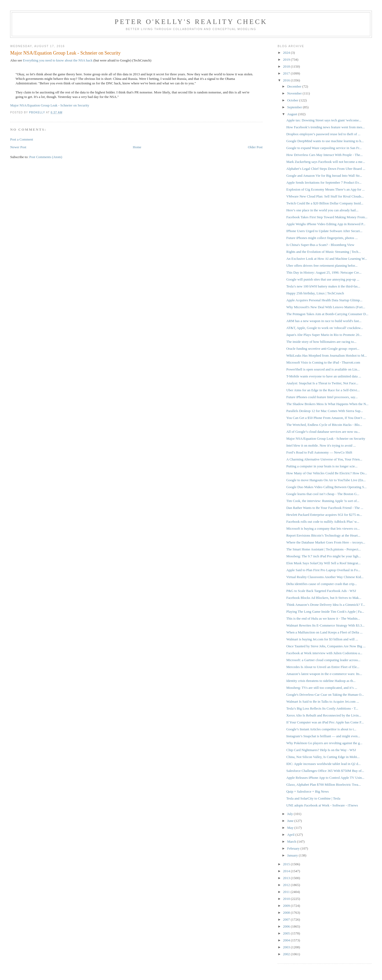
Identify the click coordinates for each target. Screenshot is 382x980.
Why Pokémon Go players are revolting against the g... (324, 743)
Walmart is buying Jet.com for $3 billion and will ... (322, 639)
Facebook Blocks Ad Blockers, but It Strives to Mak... (324, 598)
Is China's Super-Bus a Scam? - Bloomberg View (320, 245)
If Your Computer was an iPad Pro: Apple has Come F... (325, 722)
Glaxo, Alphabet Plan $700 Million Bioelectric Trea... (324, 785)
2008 (287, 913)
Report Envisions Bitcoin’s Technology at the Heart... (323, 535)
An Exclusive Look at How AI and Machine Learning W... (327, 259)
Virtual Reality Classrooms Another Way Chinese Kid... (325, 577)
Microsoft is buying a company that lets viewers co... (323, 528)
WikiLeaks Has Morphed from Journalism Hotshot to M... (327, 355)
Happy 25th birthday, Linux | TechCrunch (315, 293)
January (293, 855)
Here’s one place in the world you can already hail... (322, 210)
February (294, 848)
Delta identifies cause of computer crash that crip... (322, 584)
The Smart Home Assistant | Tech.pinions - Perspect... (324, 549)
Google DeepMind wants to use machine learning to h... (325, 141)
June (291, 821)
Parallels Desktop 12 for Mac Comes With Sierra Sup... (325, 411)
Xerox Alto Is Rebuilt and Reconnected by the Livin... (324, 715)
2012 (287, 885)
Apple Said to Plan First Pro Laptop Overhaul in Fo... (323, 570)
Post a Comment (22, 139)
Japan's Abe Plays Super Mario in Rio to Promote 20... (324, 335)
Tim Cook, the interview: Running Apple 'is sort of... (323, 501)
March (292, 841)
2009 (287, 906)
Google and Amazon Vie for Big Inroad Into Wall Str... (324, 176)
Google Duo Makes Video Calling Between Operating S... (327, 487)
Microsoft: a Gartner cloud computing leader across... (323, 660)
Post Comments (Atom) (46, 157)
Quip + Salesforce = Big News (308, 791)
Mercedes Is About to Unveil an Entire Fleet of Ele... (323, 667)
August (293, 114)
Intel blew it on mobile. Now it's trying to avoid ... (321, 445)
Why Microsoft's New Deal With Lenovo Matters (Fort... (326, 307)
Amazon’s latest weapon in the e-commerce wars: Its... (324, 674)
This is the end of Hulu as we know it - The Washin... (323, 618)
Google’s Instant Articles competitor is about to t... (321, 729)
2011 (287, 892)
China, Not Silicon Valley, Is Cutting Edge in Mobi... (323, 757)
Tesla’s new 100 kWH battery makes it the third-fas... (323, 286)
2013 (287, 878)
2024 (287, 53)
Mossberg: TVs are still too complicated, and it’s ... (322, 688)
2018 (287, 66)
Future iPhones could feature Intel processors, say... (322, 397)
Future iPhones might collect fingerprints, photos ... (322, 238)
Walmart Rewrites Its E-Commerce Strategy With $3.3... (326, 625)
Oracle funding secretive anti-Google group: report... (323, 349)
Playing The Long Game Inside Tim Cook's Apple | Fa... (325, 612)
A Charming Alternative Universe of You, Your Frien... (324, 459)
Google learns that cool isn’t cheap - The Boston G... (323, 494)
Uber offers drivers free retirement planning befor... (322, 265)
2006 (287, 926)
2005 (287, 933)
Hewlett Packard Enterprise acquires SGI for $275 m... (324, 515)
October (293, 100)
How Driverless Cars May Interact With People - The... (325, 155)
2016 (287, 80)
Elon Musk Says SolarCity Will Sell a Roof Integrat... (324, 563)
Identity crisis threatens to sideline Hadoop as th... (321, 681)
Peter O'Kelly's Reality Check (191, 22)
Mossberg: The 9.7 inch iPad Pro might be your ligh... (324, 556)
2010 (287, 899)
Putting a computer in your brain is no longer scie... (322, 466)
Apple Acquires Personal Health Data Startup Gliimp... (324, 300)
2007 (287, 919)
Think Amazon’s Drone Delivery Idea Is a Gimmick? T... (326, 605)
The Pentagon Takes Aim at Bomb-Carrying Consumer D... (327, 314)
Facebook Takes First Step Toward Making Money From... (327, 217)
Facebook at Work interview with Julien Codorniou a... (324, 653)
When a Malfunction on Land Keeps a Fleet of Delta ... (324, 632)
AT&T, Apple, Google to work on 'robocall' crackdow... (325, 328)
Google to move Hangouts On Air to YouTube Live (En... (326, 480)
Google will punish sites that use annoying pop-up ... (323, 279)
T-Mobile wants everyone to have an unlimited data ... (324, 376)
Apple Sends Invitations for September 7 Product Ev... (324, 182)
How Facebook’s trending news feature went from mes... (326, 127)
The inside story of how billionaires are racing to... (321, 342)
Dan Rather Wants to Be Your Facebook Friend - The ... (325, 508)
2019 (287, 59)
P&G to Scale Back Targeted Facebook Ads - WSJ (321, 591)
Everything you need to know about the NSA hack (58, 60)
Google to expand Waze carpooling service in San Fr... (324, 148)
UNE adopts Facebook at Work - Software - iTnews (322, 805)
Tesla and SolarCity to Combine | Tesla (313, 798)
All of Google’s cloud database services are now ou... (323, 432)
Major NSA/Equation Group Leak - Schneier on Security (50, 105)
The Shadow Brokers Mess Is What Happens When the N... (328, 404)
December (295, 86)
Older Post (255, 147)
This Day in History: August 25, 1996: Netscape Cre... (324, 272)
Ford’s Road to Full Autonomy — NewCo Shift (319, 452)
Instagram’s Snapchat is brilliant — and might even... (323, 736)
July (290, 814)
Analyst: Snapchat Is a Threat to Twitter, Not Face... (322, 383)
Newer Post (18, 147)
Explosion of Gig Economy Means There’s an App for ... (326, 189)
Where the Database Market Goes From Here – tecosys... (326, 542)
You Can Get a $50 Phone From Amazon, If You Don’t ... (326, 418)
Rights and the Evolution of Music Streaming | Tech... (324, 252)
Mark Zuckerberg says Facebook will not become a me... (326, 162)
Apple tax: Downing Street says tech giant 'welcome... (324, 120)
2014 (287, 871)
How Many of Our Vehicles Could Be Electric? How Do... (327, 473)
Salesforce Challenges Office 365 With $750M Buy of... (325, 771)
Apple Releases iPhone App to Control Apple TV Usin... (325, 778)
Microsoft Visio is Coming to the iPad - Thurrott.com (323, 362)
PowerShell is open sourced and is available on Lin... (323, 369)
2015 (287, 864)
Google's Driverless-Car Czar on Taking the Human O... (325, 695)
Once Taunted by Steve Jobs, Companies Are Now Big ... (326, 646)
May (291, 828)
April (291, 835)
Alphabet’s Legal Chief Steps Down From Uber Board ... (326, 169)
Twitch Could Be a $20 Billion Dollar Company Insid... (325, 203)
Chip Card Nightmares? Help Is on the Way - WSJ (321, 750)
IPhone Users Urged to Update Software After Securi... (324, 231)
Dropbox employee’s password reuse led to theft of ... (323, 134)
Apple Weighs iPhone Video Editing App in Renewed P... (326, 224)
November (295, 93)
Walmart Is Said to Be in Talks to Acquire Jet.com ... (323, 701)
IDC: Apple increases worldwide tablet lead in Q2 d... (324, 764)
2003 (287, 947)
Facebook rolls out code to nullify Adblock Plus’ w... (323, 522)
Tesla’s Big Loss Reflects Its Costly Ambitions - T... (322, 708)
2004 (287, 940)
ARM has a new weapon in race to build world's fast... (324, 321)
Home (137, 147)
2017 (287, 73)
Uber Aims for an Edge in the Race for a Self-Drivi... (323, 390)
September (295, 107)
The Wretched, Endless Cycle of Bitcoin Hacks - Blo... (324, 425)
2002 (287, 954)
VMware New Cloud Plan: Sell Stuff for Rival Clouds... (325, 196)
